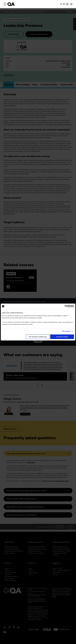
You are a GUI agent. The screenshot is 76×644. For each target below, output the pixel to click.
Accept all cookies (62, 337)
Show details (66, 331)
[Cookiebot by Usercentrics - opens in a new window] (66, 306)
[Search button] (61, 4)
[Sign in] (67, 4)
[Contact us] (64, 4)
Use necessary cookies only (38, 337)
